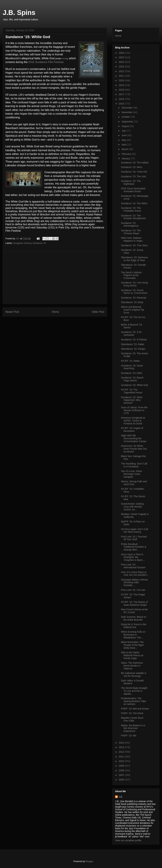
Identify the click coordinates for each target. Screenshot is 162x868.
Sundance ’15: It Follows (134, 340)
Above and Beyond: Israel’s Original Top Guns (133, 310)
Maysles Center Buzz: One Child (132, 719)
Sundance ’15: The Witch (134, 203)
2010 (122, 761)
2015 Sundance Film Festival (46, 62)
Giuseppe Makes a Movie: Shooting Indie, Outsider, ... (135, 583)
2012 (122, 752)
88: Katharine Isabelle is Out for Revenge (134, 675)
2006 (122, 780)
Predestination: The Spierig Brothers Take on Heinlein (134, 701)
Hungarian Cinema (22, 243)
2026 (122, 53)
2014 (122, 743)
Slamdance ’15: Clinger (133, 349)
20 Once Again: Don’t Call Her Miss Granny (134, 531)
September (128, 122)
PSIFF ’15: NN (129, 736)
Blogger (89, 861)
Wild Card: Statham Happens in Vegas (132, 239)
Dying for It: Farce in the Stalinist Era (134, 626)
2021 (122, 76)
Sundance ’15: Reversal (134, 298)
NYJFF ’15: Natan (130, 361)
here (64, 59)
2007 (122, 775)
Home (56, 312)
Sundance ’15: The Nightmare (131, 182)
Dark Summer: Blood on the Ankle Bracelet (134, 618)
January (126, 158)
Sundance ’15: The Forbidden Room (131, 209)
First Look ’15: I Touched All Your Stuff (134, 538)
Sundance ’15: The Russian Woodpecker (133, 217)
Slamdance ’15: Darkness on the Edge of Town (134, 259)
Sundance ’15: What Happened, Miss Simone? (132, 400)
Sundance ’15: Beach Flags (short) (132, 379)
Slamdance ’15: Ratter (133, 344)
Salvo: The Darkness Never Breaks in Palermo (132, 666)
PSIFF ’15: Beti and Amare (135, 709)
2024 (122, 62)
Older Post (98, 312)
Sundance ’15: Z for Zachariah (131, 334)
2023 (122, 67)
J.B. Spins (19, 13)
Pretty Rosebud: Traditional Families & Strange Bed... (134, 547)
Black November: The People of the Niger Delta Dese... (132, 645)
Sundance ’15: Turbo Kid (134, 172)
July (124, 131)
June (124, 135)
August (125, 126)
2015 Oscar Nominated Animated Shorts (133, 190)
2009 (122, 766)
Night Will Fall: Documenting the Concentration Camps (134, 438)
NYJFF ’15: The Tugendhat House (132, 391)
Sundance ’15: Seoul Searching (132, 367)
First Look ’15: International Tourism (133, 566)
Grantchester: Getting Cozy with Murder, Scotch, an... (132, 507)
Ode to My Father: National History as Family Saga (132, 655)
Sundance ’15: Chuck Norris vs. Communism (134, 292)
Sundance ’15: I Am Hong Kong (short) (134, 284)
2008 (122, 770)
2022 (122, 71)
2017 (122, 94)
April (124, 145)
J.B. (121, 797)
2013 (122, 747)
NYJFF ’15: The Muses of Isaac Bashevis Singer (134, 603)
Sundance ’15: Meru (132, 167)
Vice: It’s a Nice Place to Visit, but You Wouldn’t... (135, 574)
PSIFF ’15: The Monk (132, 713)
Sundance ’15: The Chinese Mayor (131, 232)
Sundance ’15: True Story (134, 245)
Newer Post (12, 312)
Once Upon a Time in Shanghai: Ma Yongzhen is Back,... (133, 557)
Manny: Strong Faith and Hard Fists (134, 483)
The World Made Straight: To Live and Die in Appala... (134, 691)
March (125, 149)
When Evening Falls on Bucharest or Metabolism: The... (133, 635)
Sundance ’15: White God (134, 385)
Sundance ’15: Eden (132, 373)
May (124, 140)
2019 (122, 85)
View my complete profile (128, 840)
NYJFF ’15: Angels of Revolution (132, 430)
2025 (122, 57)
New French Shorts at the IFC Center (134, 611)
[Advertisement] (55, 278)
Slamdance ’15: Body (132, 302)
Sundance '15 (39, 243)
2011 (122, 757)
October (126, 117)
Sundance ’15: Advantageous (130, 224)
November (127, 112)
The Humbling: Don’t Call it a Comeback (134, 465)
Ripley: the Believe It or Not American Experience (133, 728)
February (127, 154)
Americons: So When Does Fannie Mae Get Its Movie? (134, 449)
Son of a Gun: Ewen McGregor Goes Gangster (132, 474)
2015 (122, 104)
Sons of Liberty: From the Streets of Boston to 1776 (134, 410)
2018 (122, 90)
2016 (122, 99)
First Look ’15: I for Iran (133, 590)
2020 (122, 80)
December (127, 108)
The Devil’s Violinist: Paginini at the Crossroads (132, 275)
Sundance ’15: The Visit (133, 176)
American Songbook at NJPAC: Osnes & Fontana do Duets (133, 421)
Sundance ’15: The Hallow (135, 163)
